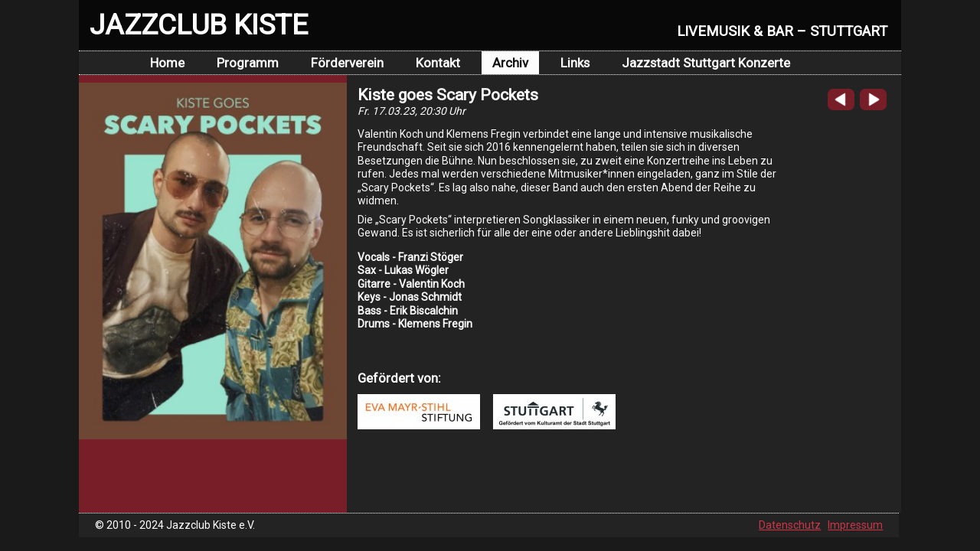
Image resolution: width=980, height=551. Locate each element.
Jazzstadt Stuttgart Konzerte (706, 63)
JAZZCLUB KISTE (199, 24)
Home (167, 63)
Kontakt (438, 63)
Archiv (510, 63)
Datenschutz (790, 525)
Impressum (855, 525)
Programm (248, 63)
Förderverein (347, 63)
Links (575, 63)
